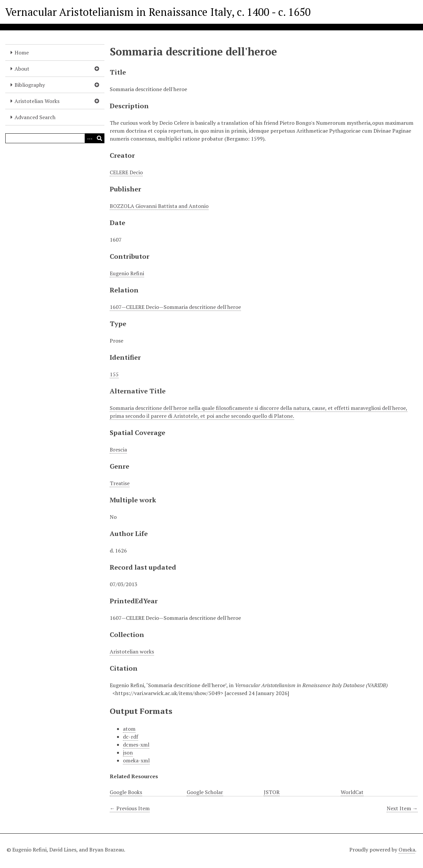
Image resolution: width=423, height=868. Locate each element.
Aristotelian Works (37, 101)
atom (129, 729)
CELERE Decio (126, 172)
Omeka (407, 850)
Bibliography (30, 85)
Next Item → (402, 808)
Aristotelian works (132, 651)
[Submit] (99, 138)
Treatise (120, 483)
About (22, 69)
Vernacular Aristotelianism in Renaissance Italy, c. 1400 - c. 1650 (158, 12)
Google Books (126, 792)
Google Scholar (205, 792)
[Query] (55, 138)
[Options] (90, 138)
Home (22, 52)
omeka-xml (136, 760)
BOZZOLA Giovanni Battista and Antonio (159, 206)
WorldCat (352, 792)
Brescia (118, 450)
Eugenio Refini (127, 273)
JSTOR (272, 792)
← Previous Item (130, 808)
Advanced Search (35, 117)
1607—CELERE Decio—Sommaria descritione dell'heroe (175, 307)
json (128, 752)
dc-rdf (131, 737)
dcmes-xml (136, 745)
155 (114, 374)
